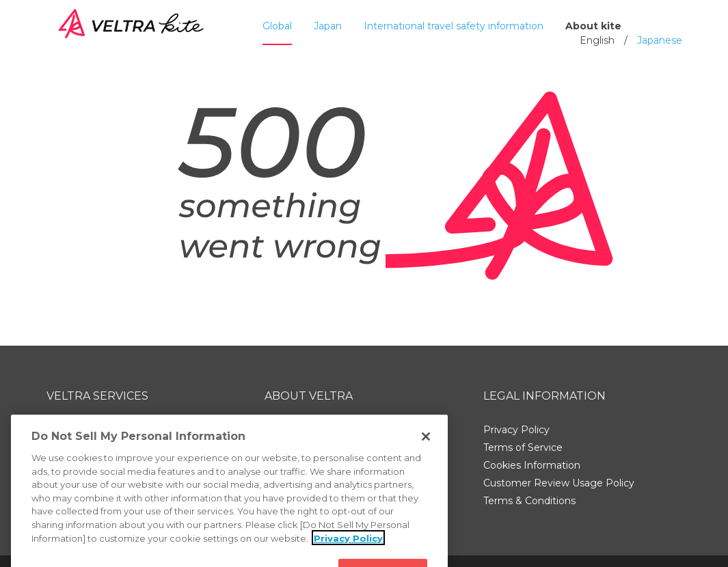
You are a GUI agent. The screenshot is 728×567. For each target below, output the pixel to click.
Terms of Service (523, 447)
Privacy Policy (516, 430)
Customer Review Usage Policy (559, 483)
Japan (328, 26)
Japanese (660, 40)
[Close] (426, 448)
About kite (593, 26)
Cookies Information (532, 465)
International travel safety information (454, 26)
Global (277, 26)
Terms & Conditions (529, 501)
